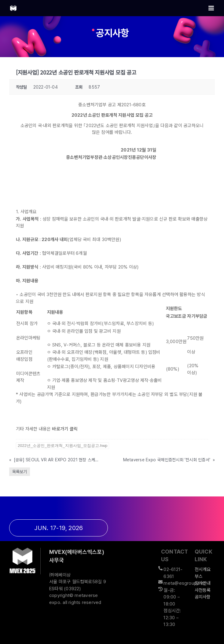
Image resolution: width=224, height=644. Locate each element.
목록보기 (20, 472)
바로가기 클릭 (65, 429)
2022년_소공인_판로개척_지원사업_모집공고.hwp (62, 446)
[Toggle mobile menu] (212, 8)
